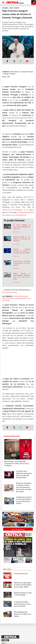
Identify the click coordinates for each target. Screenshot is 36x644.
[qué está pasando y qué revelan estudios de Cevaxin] (9, 488)
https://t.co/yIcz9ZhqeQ (12, 210)
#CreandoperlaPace (25, 212)
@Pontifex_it (29, 197)
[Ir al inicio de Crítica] (15, 3)
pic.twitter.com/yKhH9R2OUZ (14, 215)
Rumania (13, 74)
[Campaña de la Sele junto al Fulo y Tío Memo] (18, 449)
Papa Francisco (15, 72)
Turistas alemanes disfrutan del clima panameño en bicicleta (16, 298)
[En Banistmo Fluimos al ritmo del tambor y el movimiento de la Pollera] (9, 501)
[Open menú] (3, 3)
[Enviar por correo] (27, 62)
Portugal (6, 74)
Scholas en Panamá (27, 72)
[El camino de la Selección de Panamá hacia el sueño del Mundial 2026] (9, 475)
